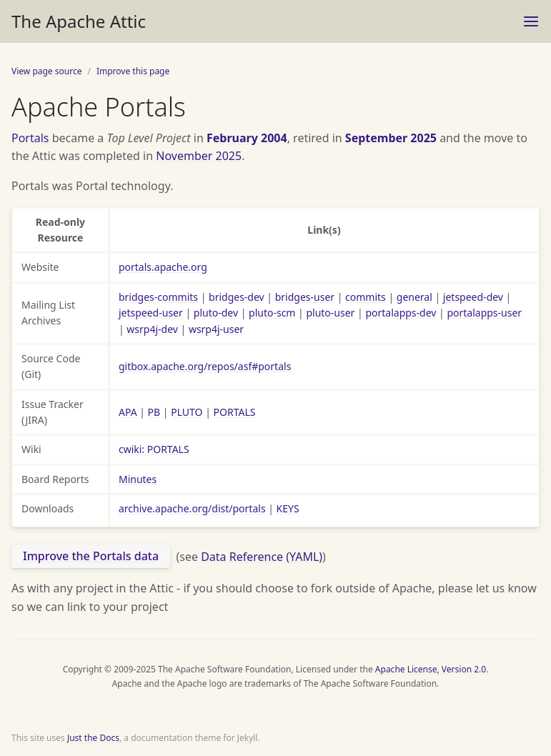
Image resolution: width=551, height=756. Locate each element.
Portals (30, 138)
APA (128, 412)
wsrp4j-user (216, 329)
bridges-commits (158, 297)
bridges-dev (237, 297)
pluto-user (330, 313)
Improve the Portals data (91, 556)
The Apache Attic (79, 21)
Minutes (138, 479)
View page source (46, 71)
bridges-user (305, 297)
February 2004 (247, 138)
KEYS (288, 508)
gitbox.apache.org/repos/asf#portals (205, 366)
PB (154, 412)
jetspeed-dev (473, 297)
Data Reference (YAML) (262, 556)
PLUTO (187, 412)
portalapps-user (484, 313)
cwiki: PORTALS (154, 449)
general (415, 297)
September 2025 (391, 138)
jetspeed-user (151, 313)
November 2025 (199, 156)
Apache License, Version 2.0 (431, 669)
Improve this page (133, 71)
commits (366, 297)
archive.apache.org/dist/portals (192, 508)
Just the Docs (93, 738)
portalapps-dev (401, 313)
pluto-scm (272, 313)
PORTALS (235, 412)
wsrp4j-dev (152, 329)
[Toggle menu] (531, 21)
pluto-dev (216, 313)
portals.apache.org (163, 267)
